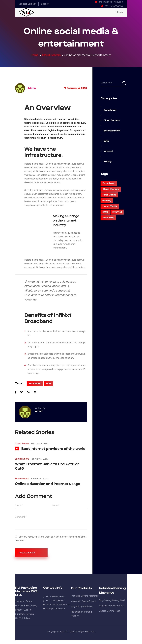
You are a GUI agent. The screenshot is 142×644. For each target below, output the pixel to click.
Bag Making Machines (82, 607)
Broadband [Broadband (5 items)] (109, 183)
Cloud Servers (51, 55)
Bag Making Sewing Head (112, 606)
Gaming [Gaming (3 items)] (107, 201)
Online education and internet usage (48, 484)
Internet (108, 151)
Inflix (48, 384)
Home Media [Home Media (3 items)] (110, 206)
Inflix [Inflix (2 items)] (105, 212)
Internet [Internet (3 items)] (117, 212)
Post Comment (31, 553)
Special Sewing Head (110, 611)
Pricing (108, 162)
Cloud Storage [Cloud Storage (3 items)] (111, 189)
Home (35, 55)
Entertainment (22, 459)
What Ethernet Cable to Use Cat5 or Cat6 (47, 466)
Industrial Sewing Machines (85, 596)
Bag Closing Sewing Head (112, 600)
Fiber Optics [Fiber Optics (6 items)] (109, 195)
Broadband (35, 384)
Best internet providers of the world (53, 449)
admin (32, 88)
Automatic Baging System (84, 601)
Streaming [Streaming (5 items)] (108, 218)
